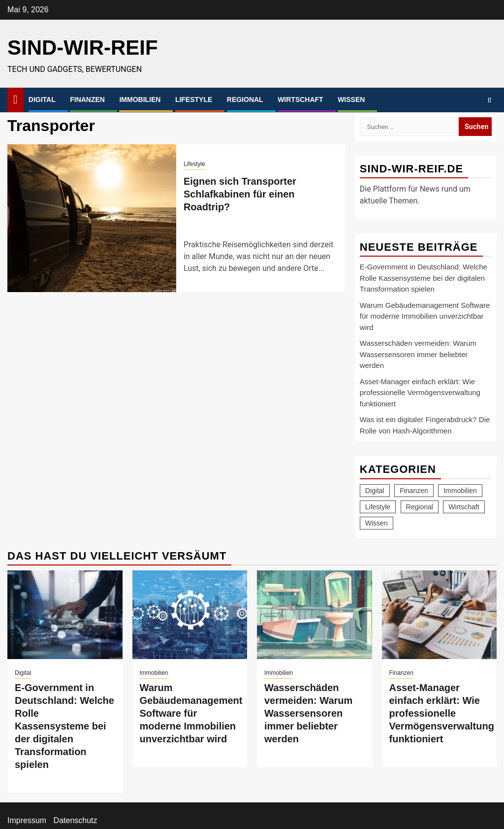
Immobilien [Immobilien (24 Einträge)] (460, 491)
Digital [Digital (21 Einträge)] (375, 491)
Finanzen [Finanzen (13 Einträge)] (414, 491)
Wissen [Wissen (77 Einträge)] (377, 523)
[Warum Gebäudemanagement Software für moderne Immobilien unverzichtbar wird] (190, 615)
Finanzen (87, 99)
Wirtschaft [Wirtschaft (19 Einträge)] (464, 507)
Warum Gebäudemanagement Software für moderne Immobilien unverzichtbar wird (425, 316)
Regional (245, 99)
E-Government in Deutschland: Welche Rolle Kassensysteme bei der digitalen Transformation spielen (424, 278)
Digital (42, 99)
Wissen (351, 99)
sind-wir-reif (83, 48)
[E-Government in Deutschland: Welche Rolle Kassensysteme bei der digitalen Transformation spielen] (65, 615)
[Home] (16, 99)
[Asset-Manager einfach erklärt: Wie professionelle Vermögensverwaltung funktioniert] (440, 615)
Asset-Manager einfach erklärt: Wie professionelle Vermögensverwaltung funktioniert (420, 393)
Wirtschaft (300, 99)
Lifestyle (194, 99)
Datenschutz (76, 820)
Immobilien (140, 99)
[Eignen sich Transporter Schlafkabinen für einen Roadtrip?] (92, 218)
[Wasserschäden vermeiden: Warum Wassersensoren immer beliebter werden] (315, 615)
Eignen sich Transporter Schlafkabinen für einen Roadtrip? (240, 194)
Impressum (27, 820)
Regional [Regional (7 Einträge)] (420, 507)
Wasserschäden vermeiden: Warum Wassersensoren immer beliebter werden (418, 354)
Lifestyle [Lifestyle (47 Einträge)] (378, 507)
